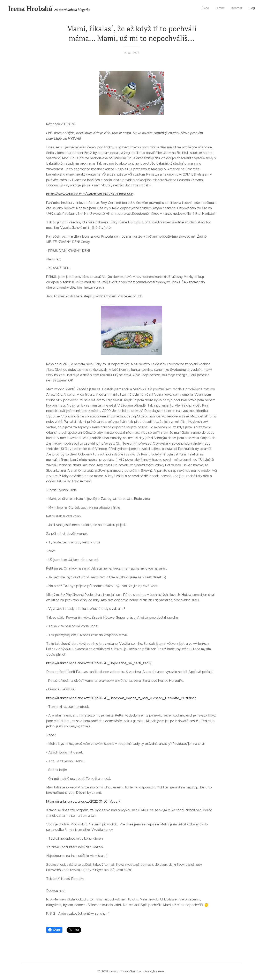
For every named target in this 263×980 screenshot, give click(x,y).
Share (54, 930)
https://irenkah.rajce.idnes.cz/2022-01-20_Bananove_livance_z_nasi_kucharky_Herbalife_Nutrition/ (121, 698)
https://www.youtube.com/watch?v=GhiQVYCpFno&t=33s (90, 194)
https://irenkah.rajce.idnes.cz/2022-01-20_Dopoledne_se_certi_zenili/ (99, 663)
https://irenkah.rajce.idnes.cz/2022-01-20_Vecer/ (83, 801)
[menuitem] (236, 8)
